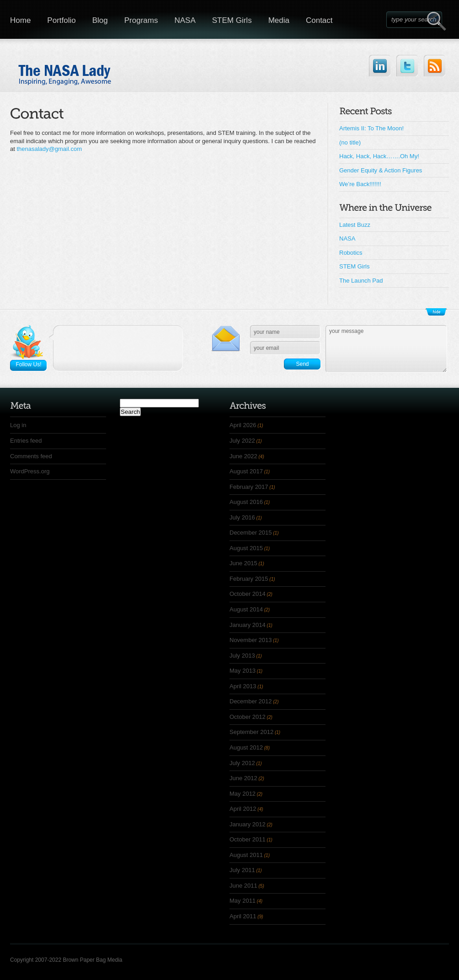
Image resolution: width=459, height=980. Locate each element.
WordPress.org (30, 471)
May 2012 (243, 794)
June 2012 (243, 778)
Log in (18, 425)
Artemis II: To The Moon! (371, 128)
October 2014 (248, 594)
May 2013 (243, 671)
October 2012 (248, 717)
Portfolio (61, 20)
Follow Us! (28, 364)
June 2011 (243, 886)
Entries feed (26, 441)
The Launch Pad (361, 281)
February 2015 (249, 579)
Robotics (351, 253)
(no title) (350, 142)
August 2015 (246, 548)
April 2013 (243, 686)
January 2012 (248, 824)
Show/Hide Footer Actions (436, 312)
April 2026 (243, 425)
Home (20, 20)
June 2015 (243, 563)
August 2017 (246, 471)
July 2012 (242, 763)
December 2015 (251, 533)
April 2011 (243, 916)
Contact (319, 20)
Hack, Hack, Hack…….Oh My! (379, 156)
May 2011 (243, 901)
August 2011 (246, 855)
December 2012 (251, 701)
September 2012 (251, 732)
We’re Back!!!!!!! (360, 184)
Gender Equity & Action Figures (381, 170)
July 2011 (242, 870)
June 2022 (243, 456)
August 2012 (246, 747)
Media (279, 20)
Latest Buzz (355, 225)
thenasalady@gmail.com (49, 149)
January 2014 (248, 625)
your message (386, 349)
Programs (141, 20)
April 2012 (243, 809)
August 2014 (246, 609)
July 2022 (242, 441)
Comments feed (31, 456)
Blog (100, 20)
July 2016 (242, 517)
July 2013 (242, 656)
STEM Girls (232, 20)
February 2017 (249, 487)
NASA (185, 20)
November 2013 (251, 640)
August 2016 (246, 502)
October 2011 (248, 839)
